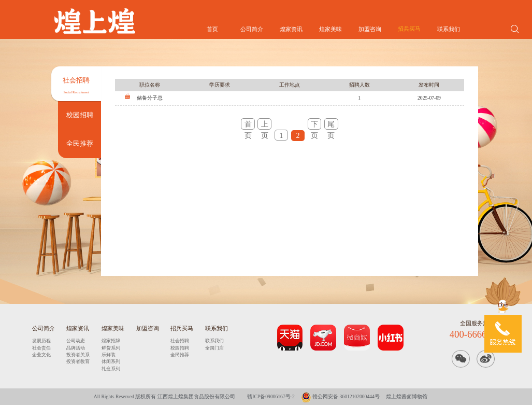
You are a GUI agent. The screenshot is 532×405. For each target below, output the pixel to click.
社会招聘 (180, 341)
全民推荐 (180, 355)
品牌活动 (76, 348)
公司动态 (76, 341)
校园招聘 (180, 348)
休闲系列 (111, 361)
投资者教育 (78, 361)
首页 (212, 29)
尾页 (331, 125)
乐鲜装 (109, 355)
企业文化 (41, 355)
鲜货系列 (111, 348)
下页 (314, 125)
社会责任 (41, 348)
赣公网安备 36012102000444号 (340, 396)
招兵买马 (409, 29)
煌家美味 (330, 29)
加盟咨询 (370, 29)
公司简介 (252, 29)
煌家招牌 (111, 341)
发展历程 (41, 341)
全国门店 (214, 348)
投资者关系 (78, 355)
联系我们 (449, 29)
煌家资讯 (291, 29)
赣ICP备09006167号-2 (271, 396)
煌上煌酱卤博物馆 (407, 396)
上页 (265, 125)
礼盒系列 (111, 369)
